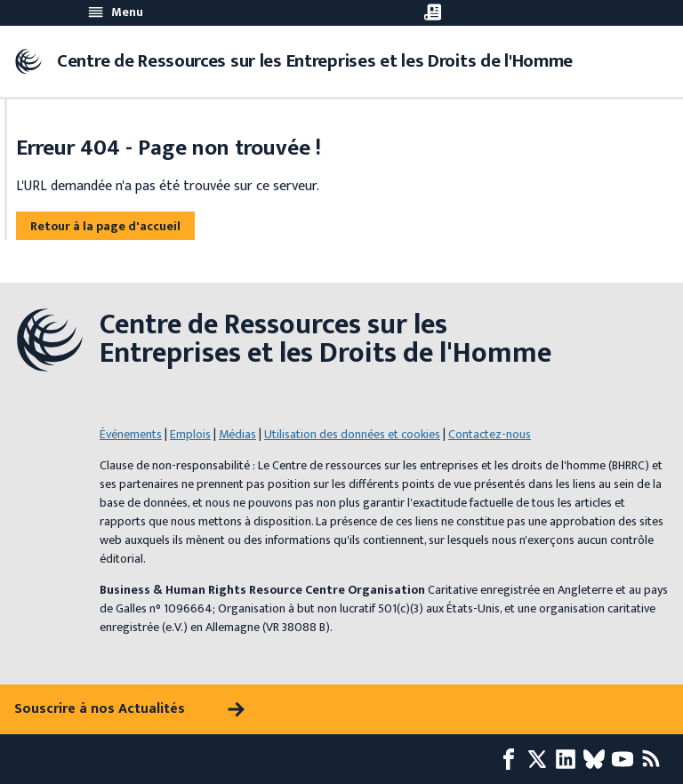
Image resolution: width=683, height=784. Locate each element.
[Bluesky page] (598, 759)
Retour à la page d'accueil (105, 226)
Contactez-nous (490, 434)
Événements (131, 434)
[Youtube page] (626, 759)
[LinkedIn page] (569, 759)
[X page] (541, 759)
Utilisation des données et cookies (352, 434)
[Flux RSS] (655, 759)
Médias (237, 434)
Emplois (190, 434)
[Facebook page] (512, 759)
